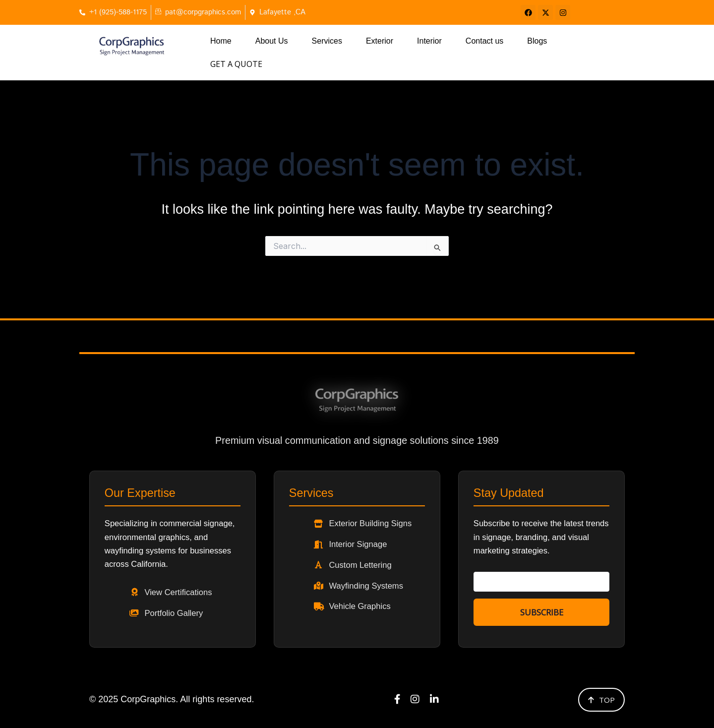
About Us (272, 41)
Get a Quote (596, 41)
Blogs (537, 41)
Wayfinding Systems (372, 577)
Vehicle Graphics (366, 599)
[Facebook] (396, 698)
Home (221, 41)
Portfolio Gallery (179, 607)
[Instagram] (415, 698)
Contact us (484, 41)
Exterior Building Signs (377, 511)
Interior (429, 41)
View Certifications (184, 586)
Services (327, 41)
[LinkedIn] (435, 698)
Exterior (380, 41)
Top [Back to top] (601, 697)
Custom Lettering (366, 555)
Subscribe (542, 605)
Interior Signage (364, 533)
